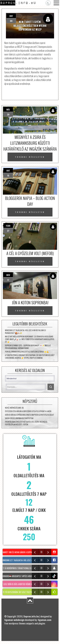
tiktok (55, 576)
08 (11, 21)
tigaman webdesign (14, 620)
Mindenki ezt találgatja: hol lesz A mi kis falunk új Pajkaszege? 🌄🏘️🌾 (25, 332)
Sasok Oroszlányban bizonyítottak (19, 418)
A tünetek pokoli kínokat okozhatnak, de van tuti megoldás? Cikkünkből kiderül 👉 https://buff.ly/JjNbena (30, 356)
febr (8, 226)
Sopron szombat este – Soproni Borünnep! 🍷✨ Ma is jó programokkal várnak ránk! (28, 347)
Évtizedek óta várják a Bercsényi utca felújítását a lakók (28, 411)
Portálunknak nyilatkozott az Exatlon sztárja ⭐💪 (27, 352)
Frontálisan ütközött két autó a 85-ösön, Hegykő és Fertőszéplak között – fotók (26, 423)
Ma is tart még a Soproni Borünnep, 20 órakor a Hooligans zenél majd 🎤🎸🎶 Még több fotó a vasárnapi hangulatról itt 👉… (30, 339)
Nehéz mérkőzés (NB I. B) (14, 408)
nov (8, 275)
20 (8, 114)
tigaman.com (45, 620)
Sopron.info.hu (31, 616)
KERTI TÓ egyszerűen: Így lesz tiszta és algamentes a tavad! (28, 592)
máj (8, 109)
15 (8, 175)
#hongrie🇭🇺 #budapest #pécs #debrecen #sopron (25, 576)
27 (8, 231)
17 (8, 280)
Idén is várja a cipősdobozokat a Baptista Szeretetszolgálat (29, 415)
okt (11, 16)
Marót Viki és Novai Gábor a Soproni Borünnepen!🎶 (26, 552)
